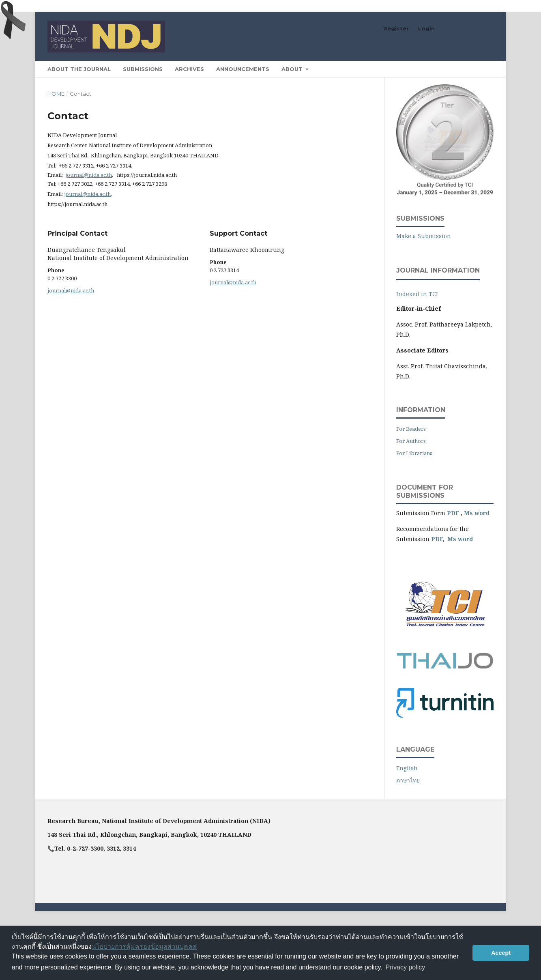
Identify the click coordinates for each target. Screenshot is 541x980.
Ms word (477, 513)
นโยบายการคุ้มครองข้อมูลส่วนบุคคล (144, 947)
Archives (189, 69)
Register (396, 28)
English (407, 768)
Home (56, 94)
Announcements (243, 69)
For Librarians (414, 453)
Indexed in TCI (417, 294)
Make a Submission (424, 236)
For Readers (411, 429)
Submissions (143, 69)
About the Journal (79, 69)
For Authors (411, 441)
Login (426, 28)
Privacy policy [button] (405, 967)
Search (475, 69)
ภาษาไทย (408, 780)
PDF (453, 513)
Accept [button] (501, 953)
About (293, 69)
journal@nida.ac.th (89, 175)
